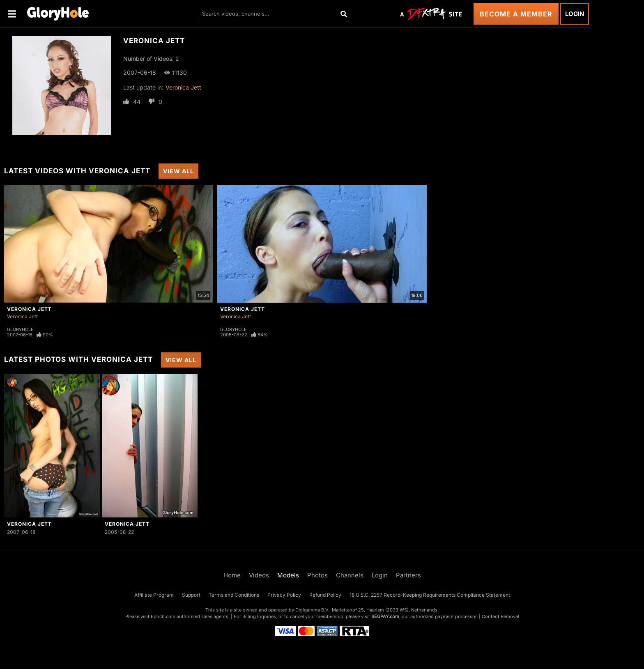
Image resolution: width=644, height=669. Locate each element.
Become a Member (516, 14)
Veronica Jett (183, 87)
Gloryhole (20, 329)
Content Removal (500, 616)
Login (575, 14)
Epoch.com (163, 616)
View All (178, 171)
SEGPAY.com (385, 616)
